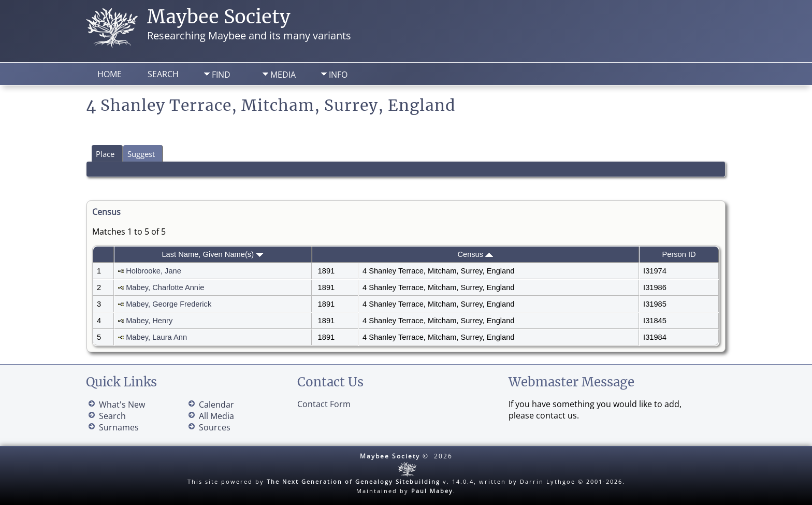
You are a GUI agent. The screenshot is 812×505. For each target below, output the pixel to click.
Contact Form (324, 404)
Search (163, 74)
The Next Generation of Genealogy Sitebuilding (353, 481)
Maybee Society (219, 17)
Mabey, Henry (149, 321)
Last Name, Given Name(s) (213, 254)
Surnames (119, 427)
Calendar (216, 405)
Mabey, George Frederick (169, 304)
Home (110, 74)
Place (105, 154)
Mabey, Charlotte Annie (165, 287)
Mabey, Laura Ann (156, 337)
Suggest (141, 154)
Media (283, 75)
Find (221, 75)
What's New (122, 405)
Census (475, 254)
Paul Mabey (432, 491)
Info (338, 75)
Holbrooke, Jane (154, 271)
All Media (216, 416)
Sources (215, 427)
